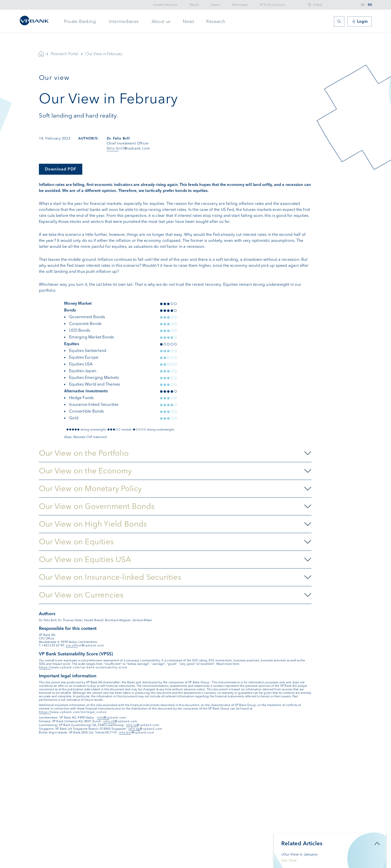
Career (215, 5)
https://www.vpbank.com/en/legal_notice (73, 712)
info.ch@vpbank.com (121, 721)
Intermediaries (124, 21)
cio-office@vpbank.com (85, 645)
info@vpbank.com (112, 718)
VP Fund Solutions (272, 5)
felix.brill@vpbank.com (128, 148)
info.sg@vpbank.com (146, 729)
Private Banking (80, 21)
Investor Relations (165, 5)
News (189, 21)
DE (363, 5)
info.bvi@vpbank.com (137, 732)
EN (370, 5)
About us (161, 21)
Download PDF (61, 169)
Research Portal (64, 54)
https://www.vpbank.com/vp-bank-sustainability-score (83, 667)
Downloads (240, 5)
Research (216, 21)
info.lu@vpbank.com (143, 725)
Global (318, 5)
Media (194, 5)
